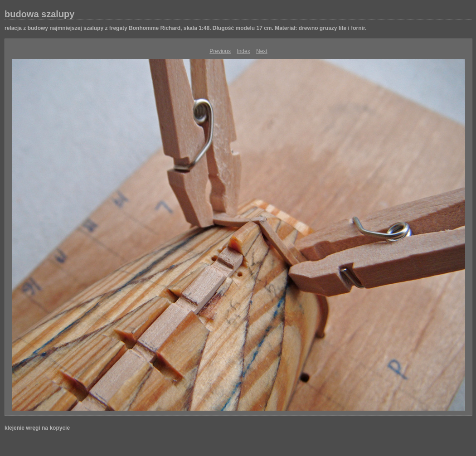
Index (243, 51)
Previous (220, 51)
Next (262, 51)
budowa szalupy (39, 14)
